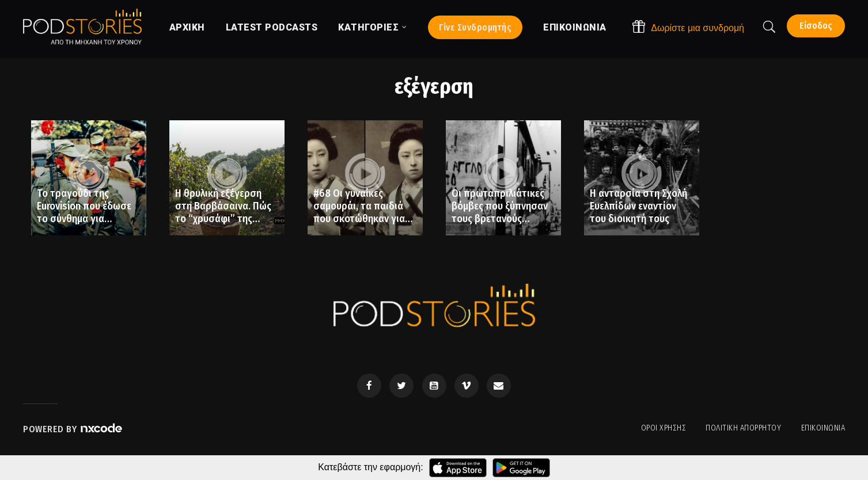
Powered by (73, 429)
